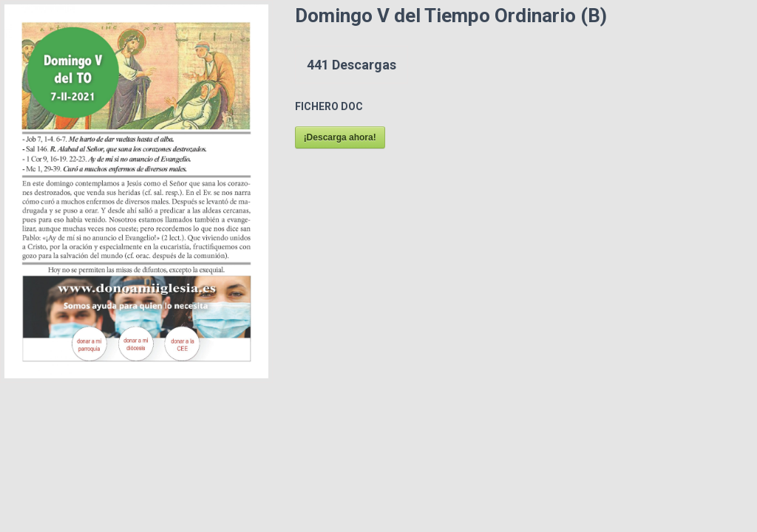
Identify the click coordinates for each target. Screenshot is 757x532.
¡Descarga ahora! (340, 137)
